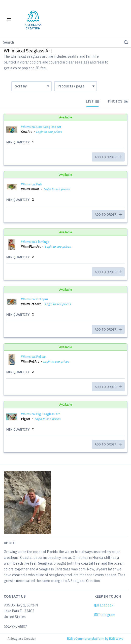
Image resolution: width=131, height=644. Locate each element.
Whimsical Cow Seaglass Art (41, 127)
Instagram (105, 615)
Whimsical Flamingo (35, 242)
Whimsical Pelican (34, 357)
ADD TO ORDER (108, 157)
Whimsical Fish (32, 184)
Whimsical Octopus (35, 299)
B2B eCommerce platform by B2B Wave (95, 639)
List (92, 101)
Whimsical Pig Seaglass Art (41, 414)
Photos (118, 101)
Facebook (104, 605)
